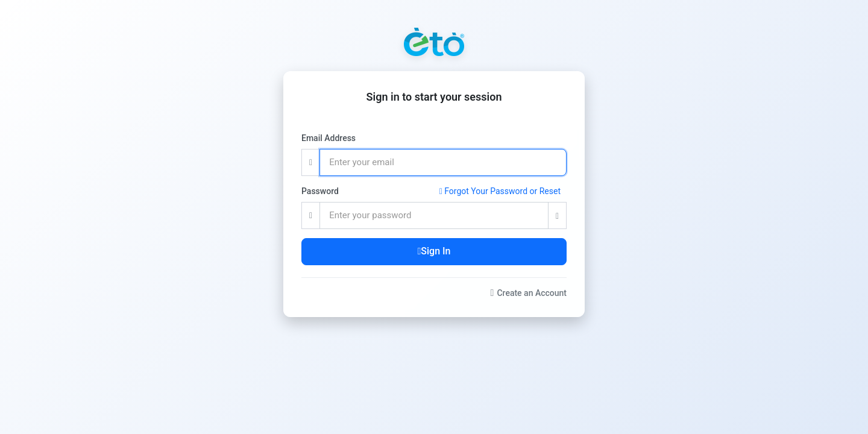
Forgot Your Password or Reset (500, 191)
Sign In (434, 251)
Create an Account (529, 293)
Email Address (329, 138)
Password (320, 191)
